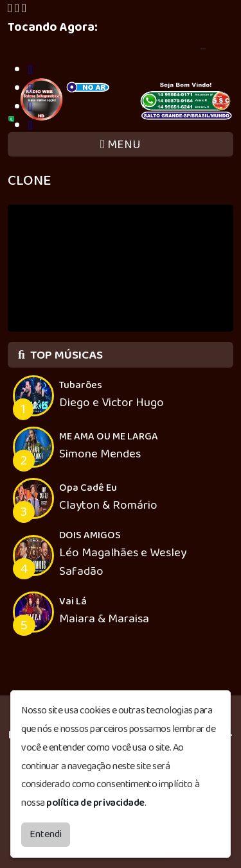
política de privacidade (95, 803)
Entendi (46, 834)
